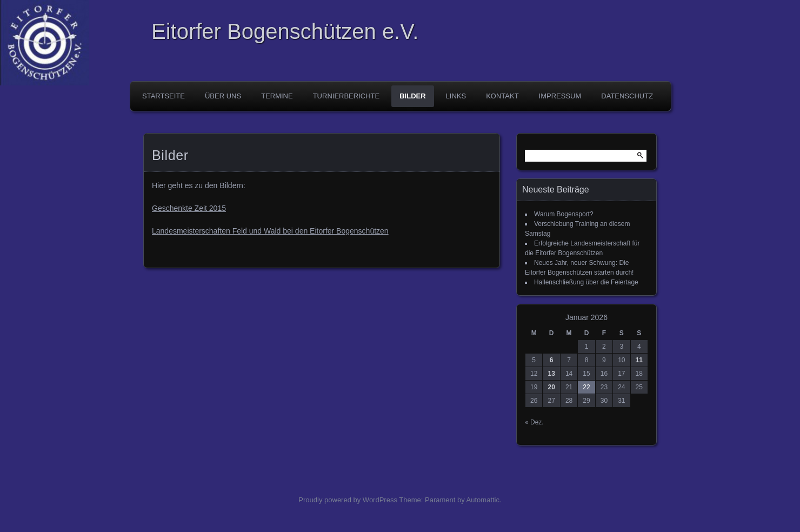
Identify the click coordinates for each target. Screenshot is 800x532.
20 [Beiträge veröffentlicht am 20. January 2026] (551, 387)
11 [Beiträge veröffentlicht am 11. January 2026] (639, 360)
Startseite (164, 96)
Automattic (483, 500)
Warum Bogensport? (564, 214)
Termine (277, 96)
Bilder (412, 96)
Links (456, 96)
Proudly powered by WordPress (348, 500)
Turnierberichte (346, 96)
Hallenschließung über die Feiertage (586, 282)
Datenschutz (627, 96)
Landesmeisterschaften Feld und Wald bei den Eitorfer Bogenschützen (270, 231)
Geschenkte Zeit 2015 (189, 208)
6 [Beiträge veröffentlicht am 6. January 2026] (552, 360)
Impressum (560, 96)
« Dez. (534, 422)
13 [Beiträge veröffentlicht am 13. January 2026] (551, 374)
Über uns (223, 96)
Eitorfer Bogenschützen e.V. (285, 31)
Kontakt (502, 96)
